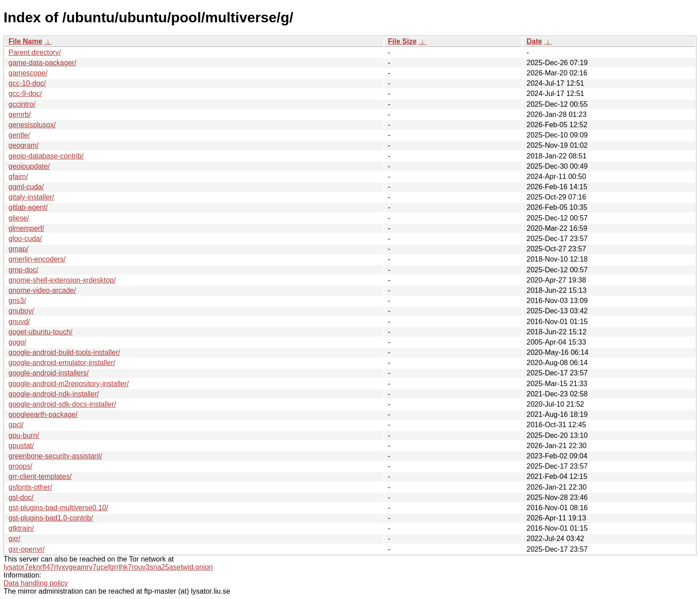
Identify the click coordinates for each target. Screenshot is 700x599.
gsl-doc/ (21, 497)
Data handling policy (36, 583)
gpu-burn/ (24, 435)
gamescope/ (28, 73)
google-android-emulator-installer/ (62, 363)
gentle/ (19, 135)
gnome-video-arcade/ (42, 290)
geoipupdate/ (29, 166)
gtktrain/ (21, 528)
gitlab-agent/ (28, 207)
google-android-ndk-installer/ (54, 394)
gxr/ (15, 539)
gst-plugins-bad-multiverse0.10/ (58, 508)
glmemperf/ (26, 228)
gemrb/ (20, 114)
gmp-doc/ (23, 270)
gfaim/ (18, 177)
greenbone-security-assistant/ (55, 456)
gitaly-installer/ (31, 197)
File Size (402, 41)
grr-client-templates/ (40, 476)
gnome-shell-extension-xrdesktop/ (62, 280)
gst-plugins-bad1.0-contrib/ (51, 518)
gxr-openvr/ (27, 549)
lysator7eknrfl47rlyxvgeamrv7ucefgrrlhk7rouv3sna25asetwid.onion (108, 567)
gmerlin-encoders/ (37, 259)
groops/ (20, 466)
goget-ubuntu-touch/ (40, 332)
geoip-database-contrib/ (46, 156)
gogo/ (17, 342)
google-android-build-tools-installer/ (64, 352)
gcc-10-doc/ (27, 83)
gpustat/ (21, 446)
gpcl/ (16, 425)
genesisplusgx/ (32, 125)
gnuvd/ (19, 322)
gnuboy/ (21, 311)
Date (534, 41)
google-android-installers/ (49, 373)
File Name (25, 41)
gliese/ (19, 218)
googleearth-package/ (43, 414)
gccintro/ (22, 104)
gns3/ (17, 301)
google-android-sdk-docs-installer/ (62, 404)
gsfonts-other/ (30, 487)
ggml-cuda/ (26, 187)
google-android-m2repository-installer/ (69, 384)
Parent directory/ (35, 52)
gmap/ (18, 249)
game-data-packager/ (42, 63)
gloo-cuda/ (25, 239)
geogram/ (24, 145)
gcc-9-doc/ (25, 94)
